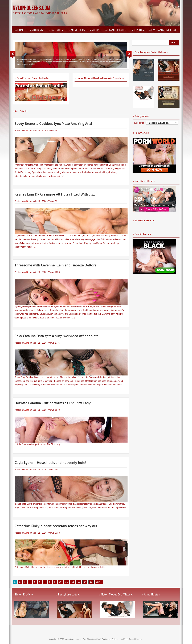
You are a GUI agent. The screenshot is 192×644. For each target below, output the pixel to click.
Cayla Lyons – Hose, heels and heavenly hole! (50, 463)
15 (91, 582)
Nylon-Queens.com (31, 8)
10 (60, 582)
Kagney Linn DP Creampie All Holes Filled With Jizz (55, 194)
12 (73, 582)
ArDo (27, 131)
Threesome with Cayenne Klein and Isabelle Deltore (56, 265)
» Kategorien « (139, 123)
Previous (13, 55)
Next (129, 55)
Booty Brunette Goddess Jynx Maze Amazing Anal (53, 124)
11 (66, 582)
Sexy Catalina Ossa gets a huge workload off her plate (57, 336)
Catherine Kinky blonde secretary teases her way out (56, 526)
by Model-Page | (128, 639)
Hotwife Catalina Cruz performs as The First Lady (53, 403)
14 (85, 582)
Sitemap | (139, 639)
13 (79, 582)
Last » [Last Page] (99, 582)
